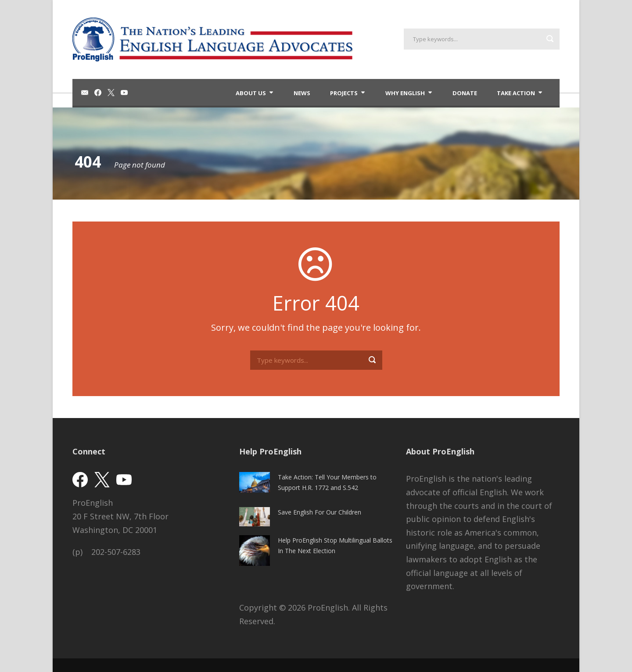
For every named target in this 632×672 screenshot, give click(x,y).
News (302, 93)
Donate (465, 93)
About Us (251, 93)
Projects (344, 93)
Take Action (516, 93)
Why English (405, 93)
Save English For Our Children (320, 512)
